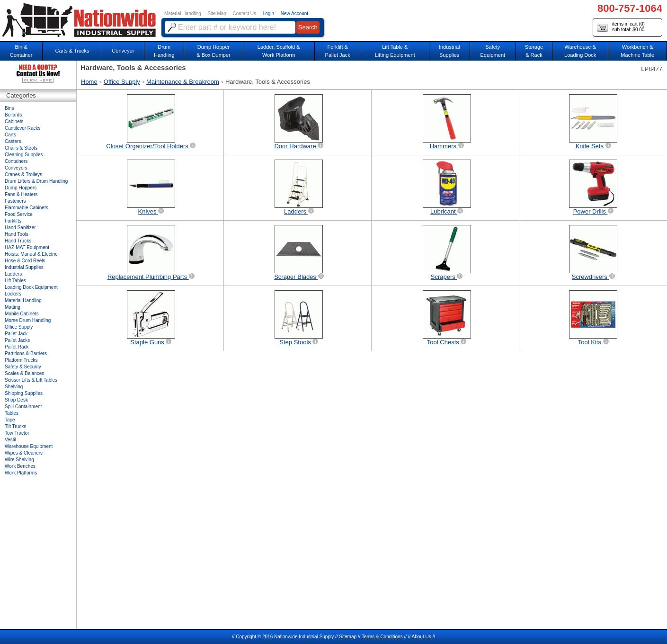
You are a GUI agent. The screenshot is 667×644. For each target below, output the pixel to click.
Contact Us (245, 13)
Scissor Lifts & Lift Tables (31, 380)
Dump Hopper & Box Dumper (213, 51)
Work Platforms (21, 473)
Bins (9, 108)
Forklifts (13, 221)
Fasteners (15, 201)
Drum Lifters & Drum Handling (36, 181)
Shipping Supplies (24, 393)
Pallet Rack (17, 347)
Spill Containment (23, 407)
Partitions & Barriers (26, 353)
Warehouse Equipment (29, 446)
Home (89, 82)
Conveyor (123, 51)
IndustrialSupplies (449, 51)
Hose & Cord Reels (25, 261)
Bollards (13, 115)
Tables (12, 413)
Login (268, 13)
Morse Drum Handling (28, 320)
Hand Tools (17, 234)
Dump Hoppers (21, 188)
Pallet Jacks (17, 340)
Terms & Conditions (382, 637)
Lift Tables (15, 281)
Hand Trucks (18, 241)
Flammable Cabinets (27, 208)
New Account (294, 13)
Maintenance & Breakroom (183, 82)
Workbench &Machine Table (637, 51)
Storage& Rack (534, 51)
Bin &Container (21, 51)
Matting (13, 307)
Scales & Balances (24, 373)
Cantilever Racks (23, 128)
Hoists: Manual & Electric (31, 254)
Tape (10, 420)
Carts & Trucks (72, 51)
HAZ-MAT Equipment (27, 247)
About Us (422, 637)
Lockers (13, 294)
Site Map (217, 13)
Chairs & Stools (21, 148)
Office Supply (122, 82)
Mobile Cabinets (22, 314)
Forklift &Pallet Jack (338, 51)
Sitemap (348, 637)
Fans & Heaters (21, 194)
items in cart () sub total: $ (621, 27)
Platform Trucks (21, 360)
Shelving (14, 387)
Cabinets (14, 121)
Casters (13, 141)
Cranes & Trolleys (23, 174)
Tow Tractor (17, 433)
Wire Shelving (19, 460)
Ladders (13, 274)
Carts (10, 135)
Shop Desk (16, 400)
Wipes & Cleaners (24, 453)
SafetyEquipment (493, 51)
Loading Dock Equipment (31, 287)
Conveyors (16, 168)
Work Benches (20, 466)
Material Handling (183, 13)
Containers (16, 161)
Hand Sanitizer (20, 228)
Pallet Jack (16, 334)
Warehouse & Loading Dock (580, 51)
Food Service (19, 214)
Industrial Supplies (24, 267)
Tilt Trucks (15, 426)
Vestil (10, 440)
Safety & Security (23, 367)
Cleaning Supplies (24, 155)
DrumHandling (164, 51)
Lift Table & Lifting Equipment (395, 51)
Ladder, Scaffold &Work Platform (279, 51)
